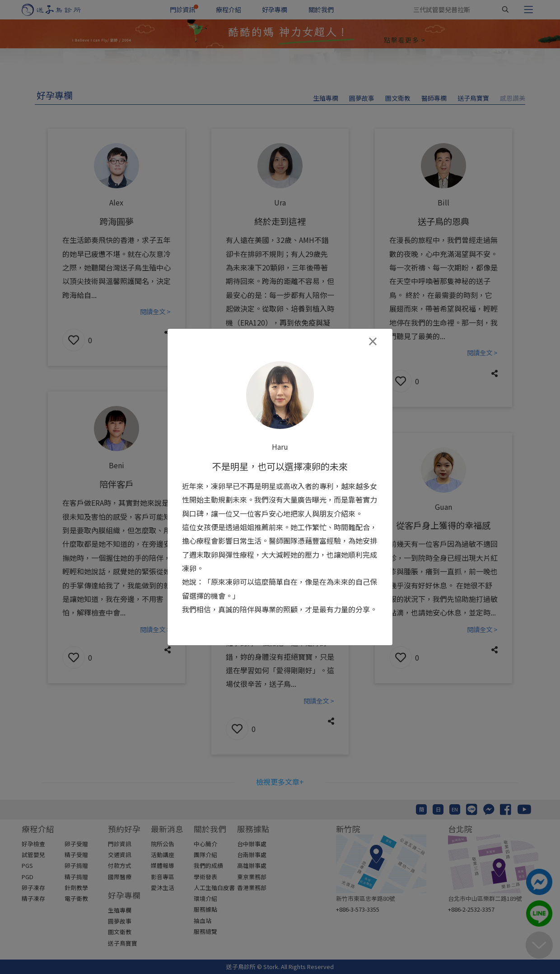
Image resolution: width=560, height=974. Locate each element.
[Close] (373, 341)
